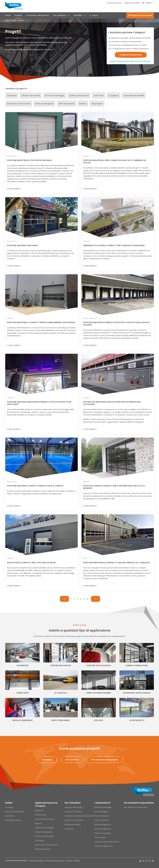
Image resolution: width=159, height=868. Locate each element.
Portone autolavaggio (55, 95)
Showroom (12, 95)
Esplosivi (83, 104)
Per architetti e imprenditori (139, 803)
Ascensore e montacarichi (19, 104)
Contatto (9, 807)
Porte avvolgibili (101, 812)
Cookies (69, 861)
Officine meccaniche (31, 95)
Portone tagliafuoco (103, 829)
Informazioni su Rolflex (15, 812)
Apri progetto (15, 189)
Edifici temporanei (66, 104)
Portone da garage (103, 833)
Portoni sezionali (101, 820)
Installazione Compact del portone (79, 816)
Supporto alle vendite (74, 807)
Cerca (95, 15)
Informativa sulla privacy (55, 861)
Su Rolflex (78, 15)
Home (8, 15)
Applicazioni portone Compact (46, 804)
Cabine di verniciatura (79, 95)
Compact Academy (73, 812)
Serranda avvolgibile (103, 807)
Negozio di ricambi (132, 3)
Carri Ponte (99, 95)
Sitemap (77, 861)
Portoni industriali (102, 816)
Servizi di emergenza (44, 104)
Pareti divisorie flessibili (134, 95)
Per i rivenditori (60, 15)
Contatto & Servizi (114, 3)
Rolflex (9, 803)
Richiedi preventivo (13, 820)
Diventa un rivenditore (74, 820)
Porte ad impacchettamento (107, 842)
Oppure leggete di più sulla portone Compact (130, 61)
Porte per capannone (104, 846)
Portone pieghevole (103, 825)
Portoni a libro (100, 837)
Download (10, 816)
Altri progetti (97, 104)
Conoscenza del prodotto (38, 15)
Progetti (18, 15)
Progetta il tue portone (140, 15)
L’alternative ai (102, 803)
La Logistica (114, 95)
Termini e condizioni (37, 861)
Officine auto (41, 815)
